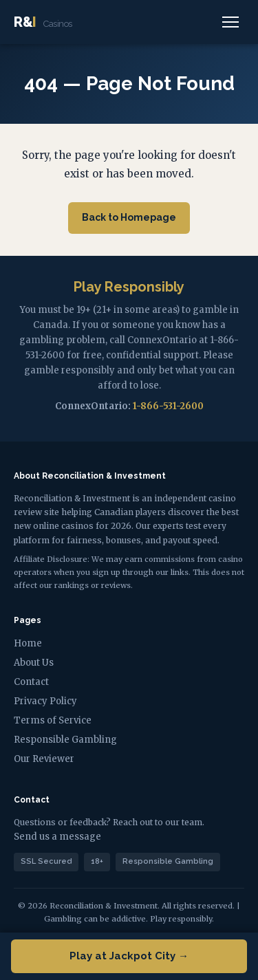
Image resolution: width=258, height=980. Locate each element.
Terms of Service (53, 720)
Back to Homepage (129, 217)
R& (43, 22)
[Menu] (230, 22)
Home (28, 643)
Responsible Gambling (65, 740)
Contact (31, 682)
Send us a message (57, 837)
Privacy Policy (45, 701)
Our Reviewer (44, 759)
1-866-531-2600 (168, 406)
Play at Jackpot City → (129, 956)
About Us (34, 663)
